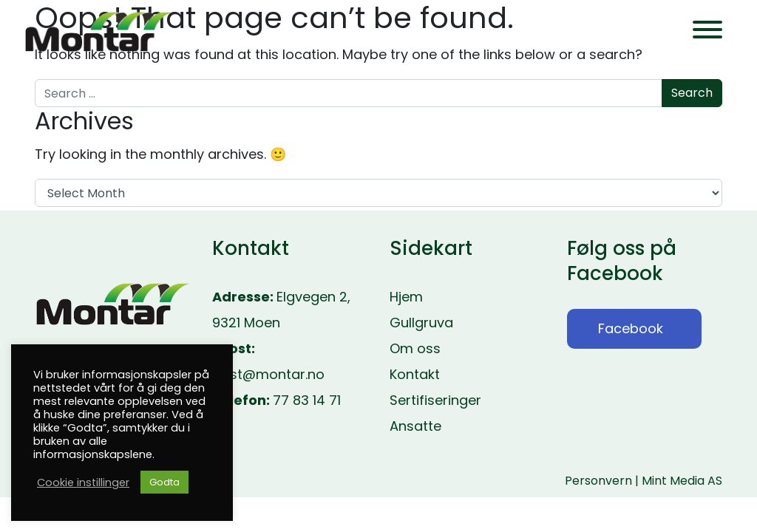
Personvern (598, 481)
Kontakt (415, 374)
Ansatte (415, 426)
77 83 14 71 (307, 400)
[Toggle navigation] (707, 32)
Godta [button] (164, 482)
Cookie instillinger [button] (83, 482)
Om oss (415, 348)
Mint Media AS (682, 481)
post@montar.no (268, 374)
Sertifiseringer (435, 400)
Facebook (631, 328)
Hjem (406, 297)
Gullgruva (421, 323)
